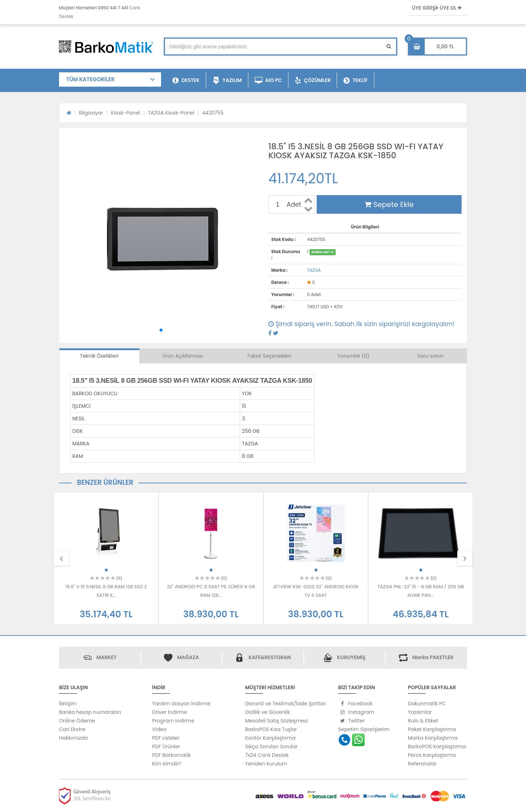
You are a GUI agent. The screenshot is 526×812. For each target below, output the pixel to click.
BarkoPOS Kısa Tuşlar (271, 729)
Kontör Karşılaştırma (270, 738)
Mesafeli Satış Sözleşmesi (277, 721)
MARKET (106, 657)
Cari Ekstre (72, 729)
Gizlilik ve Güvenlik (267, 712)
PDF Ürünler (166, 746)
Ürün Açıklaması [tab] (182, 356)
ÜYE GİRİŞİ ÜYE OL (437, 8)
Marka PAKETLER (433, 657)
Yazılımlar (420, 712)
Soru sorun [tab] (431, 356)
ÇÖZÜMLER (313, 81)
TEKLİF (356, 81)
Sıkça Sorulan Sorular (271, 746)
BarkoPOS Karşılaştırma (437, 746)
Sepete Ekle (389, 204)
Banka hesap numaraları (90, 712)
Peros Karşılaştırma (432, 755)
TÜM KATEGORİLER (90, 79)
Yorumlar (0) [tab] (353, 356)
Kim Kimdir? (167, 764)
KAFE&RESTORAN (269, 657)
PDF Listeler (166, 738)
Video (159, 729)
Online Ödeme (77, 721)
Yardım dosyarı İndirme (181, 704)
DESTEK (186, 81)
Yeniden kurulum (266, 764)
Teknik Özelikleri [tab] (99, 356)
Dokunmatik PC (427, 704)
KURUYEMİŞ (351, 657)
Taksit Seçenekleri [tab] (269, 356)
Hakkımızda (73, 738)
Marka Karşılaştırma (433, 738)
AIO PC (269, 81)
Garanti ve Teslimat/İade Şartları (286, 704)
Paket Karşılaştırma (432, 729)
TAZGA (314, 270)
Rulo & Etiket (423, 721)
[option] (106, 558)
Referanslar (422, 764)
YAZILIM (227, 81)
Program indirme (173, 721)
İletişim (68, 704)
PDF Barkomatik (171, 755)
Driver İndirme (170, 712)
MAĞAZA (188, 657)
